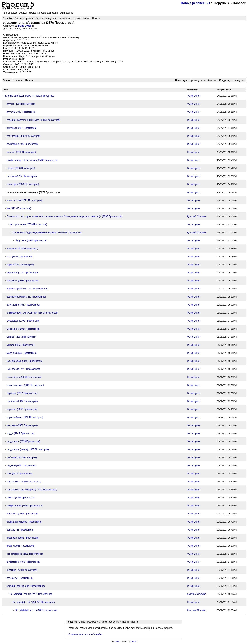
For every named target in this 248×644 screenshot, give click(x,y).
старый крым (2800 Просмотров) (24, 522)
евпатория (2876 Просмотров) (23, 184)
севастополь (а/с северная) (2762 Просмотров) (32, 490)
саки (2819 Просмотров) (20, 474)
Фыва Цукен (25, 26)
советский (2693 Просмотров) (23, 514)
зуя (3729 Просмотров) (19, 208)
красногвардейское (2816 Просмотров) (27, 289)
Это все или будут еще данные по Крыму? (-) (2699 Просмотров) (47, 232)
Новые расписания (195, 3)
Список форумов (24, 18)
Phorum (134, 641)
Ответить (18, 80)
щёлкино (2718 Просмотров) (22, 570)
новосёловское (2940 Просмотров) (25, 385)
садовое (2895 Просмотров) (22, 465)
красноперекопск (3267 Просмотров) (26, 297)
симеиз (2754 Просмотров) (21, 498)
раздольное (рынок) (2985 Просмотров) (28, 449)
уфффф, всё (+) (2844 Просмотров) (26, 586)
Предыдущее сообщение (203, 80)
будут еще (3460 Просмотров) (31, 240)
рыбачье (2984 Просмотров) (22, 457)
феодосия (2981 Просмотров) (23, 538)
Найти (77, 18)
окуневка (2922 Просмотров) (22, 393)
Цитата (29, 80)
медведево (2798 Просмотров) (23, 321)
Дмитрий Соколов (197, 216)
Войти (86, 18)
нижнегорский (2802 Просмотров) (25, 361)
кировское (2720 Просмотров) (23, 273)
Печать (96, 18)
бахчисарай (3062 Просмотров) (23, 136)
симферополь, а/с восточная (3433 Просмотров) (32, 160)
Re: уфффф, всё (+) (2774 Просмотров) (34, 602)
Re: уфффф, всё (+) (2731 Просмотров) (31, 594)
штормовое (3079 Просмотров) (23, 562)
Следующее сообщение (232, 80)
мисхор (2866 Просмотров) (21, 345)
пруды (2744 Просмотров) (20, 433)
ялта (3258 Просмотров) (20, 578)
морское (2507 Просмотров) (22, 353)
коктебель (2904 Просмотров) (23, 281)
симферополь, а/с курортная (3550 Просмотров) (32, 313)
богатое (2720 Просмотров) (21, 152)
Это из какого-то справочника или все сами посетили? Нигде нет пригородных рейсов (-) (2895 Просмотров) (64, 216)
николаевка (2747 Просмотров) (23, 369)
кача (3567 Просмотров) (20, 257)
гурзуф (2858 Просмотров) (21, 168)
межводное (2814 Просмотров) (23, 329)
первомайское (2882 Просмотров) (25, 417)
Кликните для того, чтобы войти (85, 634)
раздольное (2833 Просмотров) (23, 441)
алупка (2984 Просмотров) (21, 104)
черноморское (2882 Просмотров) (25, 554)
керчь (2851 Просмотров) (20, 265)
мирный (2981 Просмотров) (21, 337)
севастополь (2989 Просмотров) (24, 482)
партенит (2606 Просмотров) (22, 409)
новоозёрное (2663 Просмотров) (24, 377)
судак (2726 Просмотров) (20, 530)
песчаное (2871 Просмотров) (22, 425)
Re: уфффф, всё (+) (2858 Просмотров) (37, 610)
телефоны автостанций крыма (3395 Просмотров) (33, 120)
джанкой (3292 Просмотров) (22, 176)
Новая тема (65, 18)
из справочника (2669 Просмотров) (28, 224)
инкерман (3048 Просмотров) (22, 249)
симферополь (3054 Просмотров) (25, 506)
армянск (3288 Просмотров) (22, 128)
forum (117, 641)
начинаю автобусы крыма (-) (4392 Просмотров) (29, 96)
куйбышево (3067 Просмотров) (23, 305)
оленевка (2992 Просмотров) (22, 401)
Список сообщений (46, 18)
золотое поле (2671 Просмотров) (24, 200)
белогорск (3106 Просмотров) (23, 144)
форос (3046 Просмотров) (21, 546)
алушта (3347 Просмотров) (21, 112)
